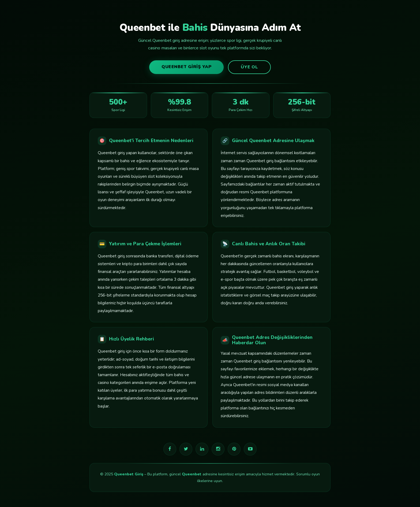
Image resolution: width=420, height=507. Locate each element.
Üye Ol (249, 67)
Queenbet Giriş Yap (186, 67)
